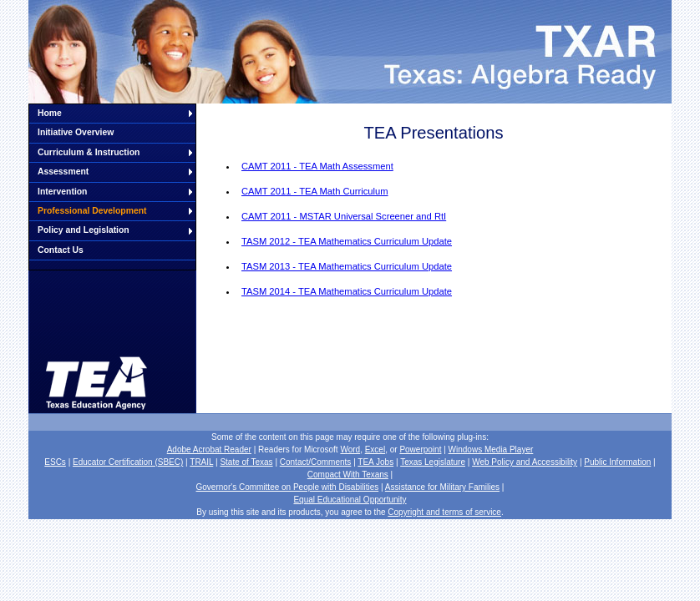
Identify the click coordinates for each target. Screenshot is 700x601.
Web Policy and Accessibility (525, 462)
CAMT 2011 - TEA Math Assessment (317, 166)
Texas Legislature (433, 462)
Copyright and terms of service (444, 512)
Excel (375, 449)
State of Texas (246, 462)
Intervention (62, 192)
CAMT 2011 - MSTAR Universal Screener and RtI (344, 216)
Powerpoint (420, 449)
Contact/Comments (316, 462)
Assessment (63, 172)
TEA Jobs (375, 462)
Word (350, 449)
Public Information (617, 462)
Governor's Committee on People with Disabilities (288, 487)
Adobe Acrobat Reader (209, 449)
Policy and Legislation (84, 230)
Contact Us (61, 250)
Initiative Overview (76, 132)
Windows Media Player (491, 449)
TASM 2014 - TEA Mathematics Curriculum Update (347, 291)
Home (50, 113)
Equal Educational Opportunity (350, 500)
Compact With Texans (348, 475)
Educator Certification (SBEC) (128, 462)
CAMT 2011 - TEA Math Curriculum (315, 191)
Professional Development (92, 211)
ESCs (55, 462)
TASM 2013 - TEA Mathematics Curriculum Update (347, 266)
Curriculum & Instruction (89, 152)
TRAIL (201, 462)
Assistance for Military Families (442, 487)
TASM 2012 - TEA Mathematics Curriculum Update (347, 241)
